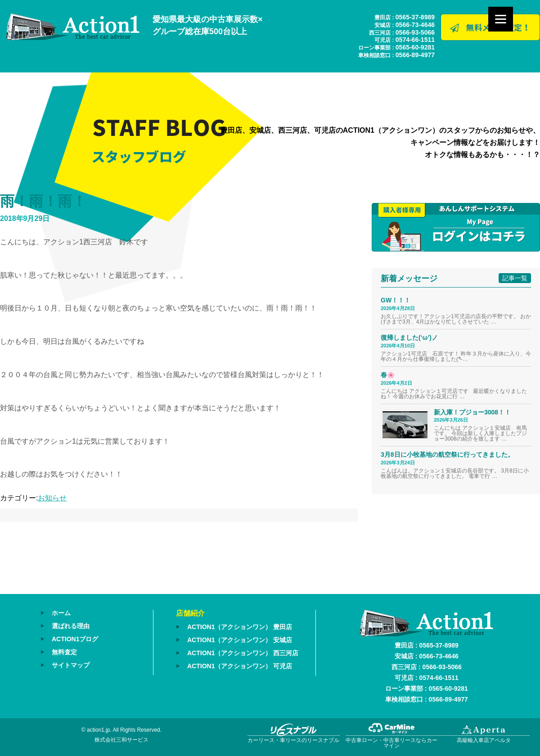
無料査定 (64, 652)
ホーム (61, 613)
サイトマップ (71, 665)
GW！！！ (396, 300)
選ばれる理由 (71, 626)
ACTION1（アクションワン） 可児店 (240, 666)
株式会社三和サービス (121, 740)
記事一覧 (515, 278)
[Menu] (501, 19)
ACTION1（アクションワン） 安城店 (240, 640)
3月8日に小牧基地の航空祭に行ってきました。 (447, 454)
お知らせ (52, 498)
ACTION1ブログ (75, 639)
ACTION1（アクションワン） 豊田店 (240, 627)
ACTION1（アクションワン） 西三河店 (243, 653)
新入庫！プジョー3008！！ (472, 412)
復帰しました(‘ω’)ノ (409, 337)
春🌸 (388, 375)
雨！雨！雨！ (43, 201)
